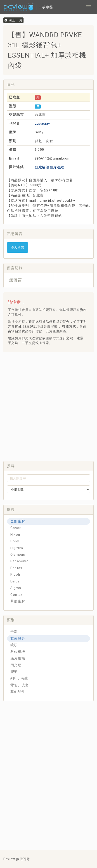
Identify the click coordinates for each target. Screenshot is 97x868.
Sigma (16, 588)
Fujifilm (17, 548)
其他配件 (18, 692)
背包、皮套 (20, 685)
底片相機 (18, 658)
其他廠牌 (18, 601)
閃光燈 (16, 665)
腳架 (14, 672)
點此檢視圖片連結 (50, 167)
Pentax (16, 568)
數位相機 (18, 652)
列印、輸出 (20, 678)
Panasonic (19, 561)
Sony (15, 541)
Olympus (18, 555)
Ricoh (15, 575)
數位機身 (18, 638)
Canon (16, 528)
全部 (14, 632)
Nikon (15, 535)
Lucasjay (43, 124)
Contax (17, 595)
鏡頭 (14, 645)
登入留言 (18, 247)
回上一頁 (13, 20)
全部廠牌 (18, 521)
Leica (15, 581)
